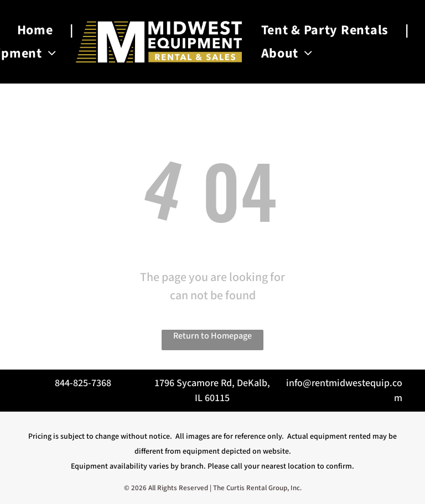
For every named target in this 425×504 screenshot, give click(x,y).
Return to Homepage (212, 336)
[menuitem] (37, 30)
